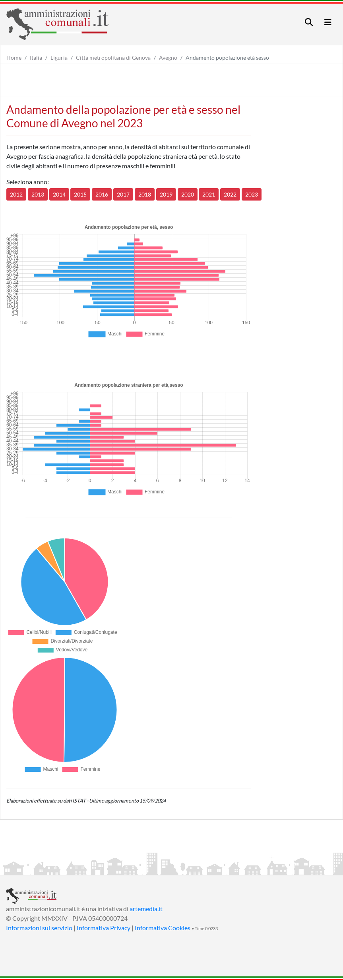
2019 (166, 194)
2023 (252, 194)
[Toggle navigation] (309, 22)
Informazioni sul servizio (39, 928)
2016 (102, 194)
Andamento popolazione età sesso (227, 57)
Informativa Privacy (104, 928)
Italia (36, 57)
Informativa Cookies (163, 928)
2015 (80, 194)
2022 (230, 194)
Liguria (59, 57)
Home (14, 57)
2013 (38, 194)
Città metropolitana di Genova (113, 57)
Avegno (168, 57)
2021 (209, 194)
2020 (188, 194)
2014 (59, 194)
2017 (123, 194)
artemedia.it (146, 909)
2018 (145, 194)
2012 (16, 194)
